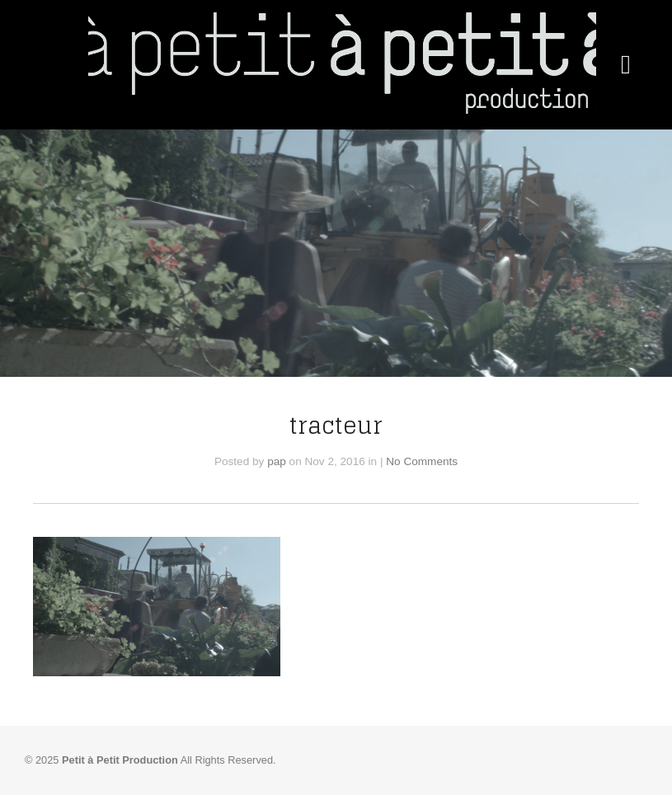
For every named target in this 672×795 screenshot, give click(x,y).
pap (277, 461)
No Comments (422, 461)
